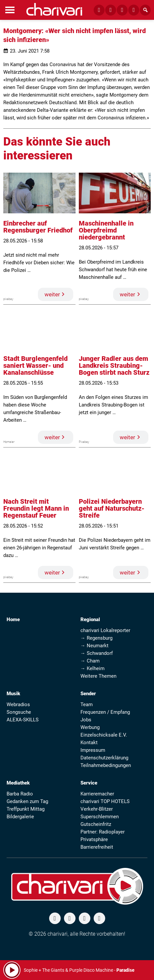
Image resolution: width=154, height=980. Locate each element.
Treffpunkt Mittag (26, 809)
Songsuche (19, 712)
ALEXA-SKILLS (23, 720)
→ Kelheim (92, 668)
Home (13, 619)
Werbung (90, 727)
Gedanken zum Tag (27, 801)
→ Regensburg (96, 638)
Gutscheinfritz (96, 824)
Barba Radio (20, 794)
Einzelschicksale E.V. (104, 735)
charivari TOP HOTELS (105, 801)
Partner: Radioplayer (103, 832)
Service (89, 783)
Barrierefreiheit (97, 847)
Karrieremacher (97, 794)
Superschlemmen (100, 817)
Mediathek (18, 783)
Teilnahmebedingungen (106, 765)
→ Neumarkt (94, 646)
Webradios (18, 704)
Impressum (93, 750)
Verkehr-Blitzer (97, 809)
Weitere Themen (98, 676)
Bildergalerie (20, 817)
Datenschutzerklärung (104, 758)
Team (87, 704)
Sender (88, 694)
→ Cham (90, 661)
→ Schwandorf (97, 653)
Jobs (86, 720)
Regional (90, 619)
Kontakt (89, 743)
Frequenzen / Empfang (105, 712)
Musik (13, 694)
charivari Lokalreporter (105, 630)
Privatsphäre (94, 839)
